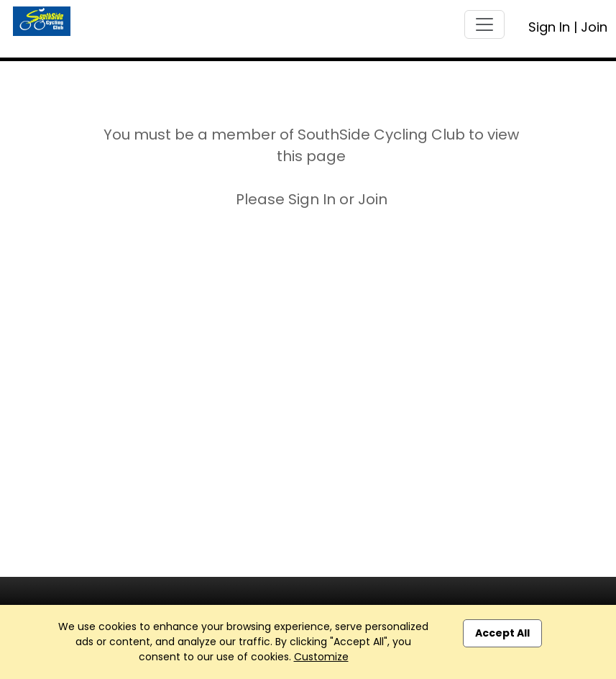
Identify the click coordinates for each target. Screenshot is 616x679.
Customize (321, 657)
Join (594, 27)
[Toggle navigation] (484, 24)
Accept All (502, 633)
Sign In (549, 27)
